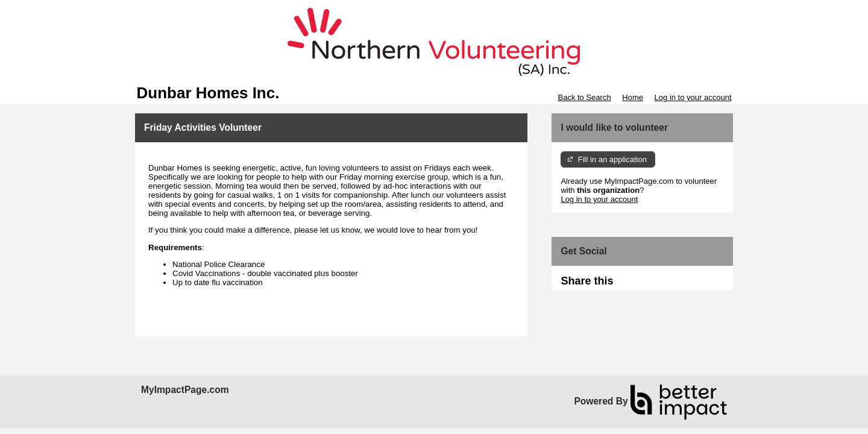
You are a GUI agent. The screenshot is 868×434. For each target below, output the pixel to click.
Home (633, 97)
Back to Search (584, 97)
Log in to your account (693, 97)
